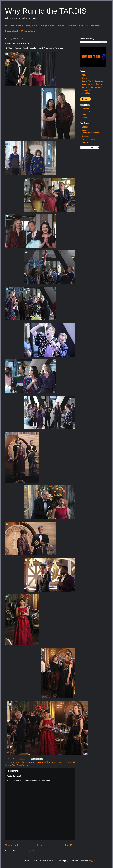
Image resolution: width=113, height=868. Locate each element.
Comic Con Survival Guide (92, 87)
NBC (33, 762)
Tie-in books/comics (90, 139)
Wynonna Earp (28, 31)
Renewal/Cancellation (90, 133)
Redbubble (86, 112)
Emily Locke (19, 762)
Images (85, 130)
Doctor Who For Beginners (92, 81)
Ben (15, 759)
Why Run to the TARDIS (46, 11)
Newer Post (11, 845)
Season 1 (60, 762)
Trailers (85, 142)
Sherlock (72, 26)
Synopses (86, 136)
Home (41, 845)
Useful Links (87, 93)
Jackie (28, 762)
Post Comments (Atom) (25, 851)
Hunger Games (48, 26)
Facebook (86, 109)
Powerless (46, 762)
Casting (85, 127)
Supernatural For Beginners (93, 84)
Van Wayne (17, 765)
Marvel (61, 26)
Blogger (92, 861)
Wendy (25, 765)
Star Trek (83, 26)
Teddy (66, 762)
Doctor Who (17, 26)
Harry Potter (32, 26)
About (84, 75)
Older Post (69, 845)
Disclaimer (86, 78)
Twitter (84, 118)
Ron (53, 762)
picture (39, 762)
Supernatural (11, 31)
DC (7, 26)
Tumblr (85, 115)
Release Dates (88, 90)
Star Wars (95, 26)
